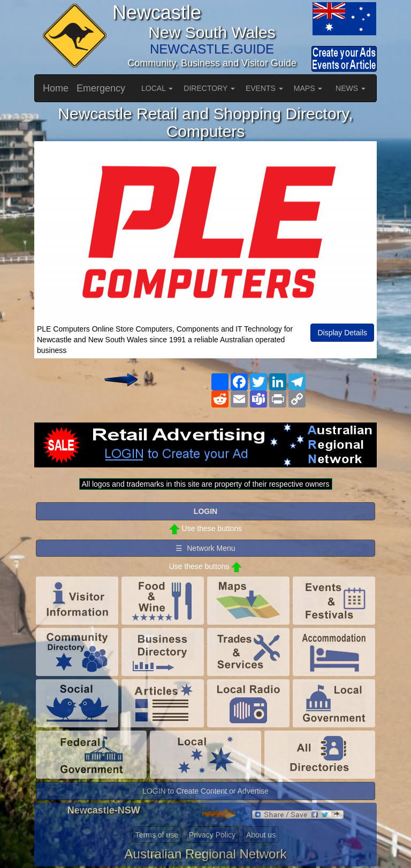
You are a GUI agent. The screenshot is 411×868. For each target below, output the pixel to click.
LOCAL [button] (157, 88)
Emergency (101, 88)
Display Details (342, 333)
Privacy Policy (212, 835)
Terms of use (157, 835)
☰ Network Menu (205, 548)
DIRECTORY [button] (209, 88)
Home (56, 88)
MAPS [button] (308, 88)
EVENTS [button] (264, 88)
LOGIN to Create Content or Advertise (205, 791)
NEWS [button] (351, 88)
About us (261, 835)
